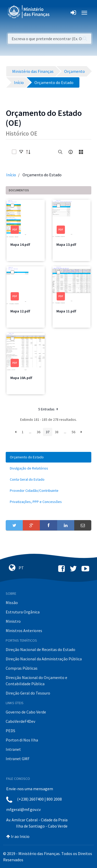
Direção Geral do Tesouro (28, 693)
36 (39, 432)
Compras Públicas (22, 668)
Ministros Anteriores (24, 631)
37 (48, 432)
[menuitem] (48, 457)
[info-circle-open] (71, 152)
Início (11, 175)
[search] (60, 152)
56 (73, 432)
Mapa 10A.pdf (21, 378)
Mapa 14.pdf (20, 244)
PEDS (10, 731)
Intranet (13, 749)
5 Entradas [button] (49, 409)
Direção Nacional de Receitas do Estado (40, 649)
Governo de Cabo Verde (26, 712)
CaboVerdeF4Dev (20, 721)
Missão (12, 603)
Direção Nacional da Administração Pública (44, 659)
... (30, 432)
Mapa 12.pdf (20, 311)
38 (57, 432)
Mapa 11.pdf (66, 311)
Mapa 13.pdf (66, 244)
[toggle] (21, 152)
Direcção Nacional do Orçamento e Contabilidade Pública (36, 681)
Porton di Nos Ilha (22, 740)
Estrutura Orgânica (23, 612)
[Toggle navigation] (58, 13)
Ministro (13, 621)
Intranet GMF (18, 759)
